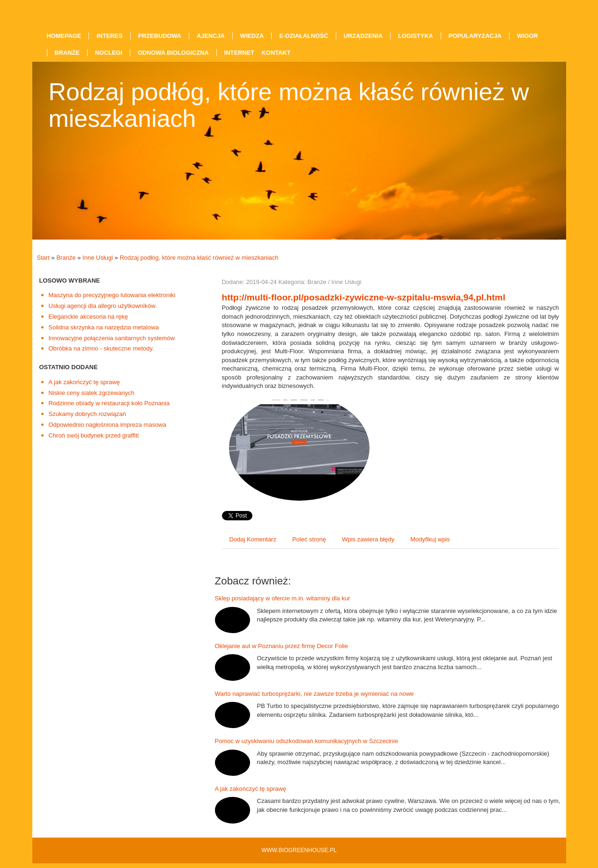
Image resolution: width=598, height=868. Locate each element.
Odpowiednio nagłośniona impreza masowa (107, 425)
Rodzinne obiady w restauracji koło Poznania (109, 403)
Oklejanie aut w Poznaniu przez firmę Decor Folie (282, 646)
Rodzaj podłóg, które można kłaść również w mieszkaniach (199, 258)
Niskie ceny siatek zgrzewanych (92, 393)
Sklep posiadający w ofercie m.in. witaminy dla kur (283, 598)
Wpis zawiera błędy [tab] (368, 539)
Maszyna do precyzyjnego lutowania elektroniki (112, 295)
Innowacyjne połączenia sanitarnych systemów (112, 338)
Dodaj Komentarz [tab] (253, 539)
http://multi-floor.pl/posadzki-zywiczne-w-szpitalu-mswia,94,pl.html (364, 297)
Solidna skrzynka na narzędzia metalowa (104, 327)
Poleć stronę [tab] (309, 539)
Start (43, 258)
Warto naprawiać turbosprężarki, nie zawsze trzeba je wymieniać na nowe (314, 694)
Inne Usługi (98, 258)
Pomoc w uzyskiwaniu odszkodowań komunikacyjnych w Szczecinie (307, 741)
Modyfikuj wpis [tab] (430, 539)
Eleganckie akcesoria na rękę (89, 317)
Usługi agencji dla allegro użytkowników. (103, 306)
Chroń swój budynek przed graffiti (94, 435)
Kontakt (276, 53)
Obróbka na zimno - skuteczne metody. (101, 348)
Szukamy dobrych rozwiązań (87, 414)
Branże (66, 258)
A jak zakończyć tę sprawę (84, 382)
